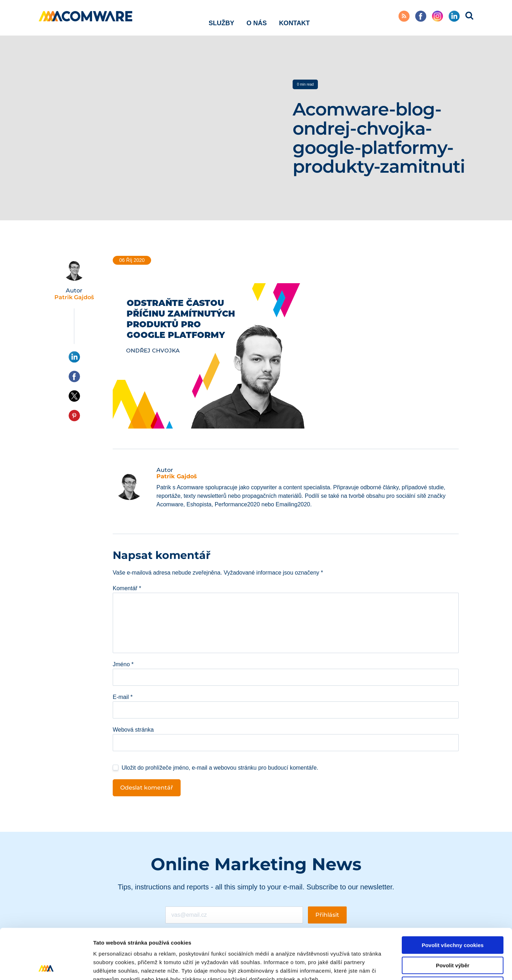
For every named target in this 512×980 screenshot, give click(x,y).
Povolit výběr (453, 915)
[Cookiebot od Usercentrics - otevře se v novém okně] (46, 966)
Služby (222, 17)
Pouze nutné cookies (452, 935)
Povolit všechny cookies (453, 895)
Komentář (127, 588)
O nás (257, 17)
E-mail (123, 697)
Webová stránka (133, 730)
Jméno (123, 664)
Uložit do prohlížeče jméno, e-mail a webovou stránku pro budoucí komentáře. (220, 768)
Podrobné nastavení (382, 966)
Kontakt (295, 17)
